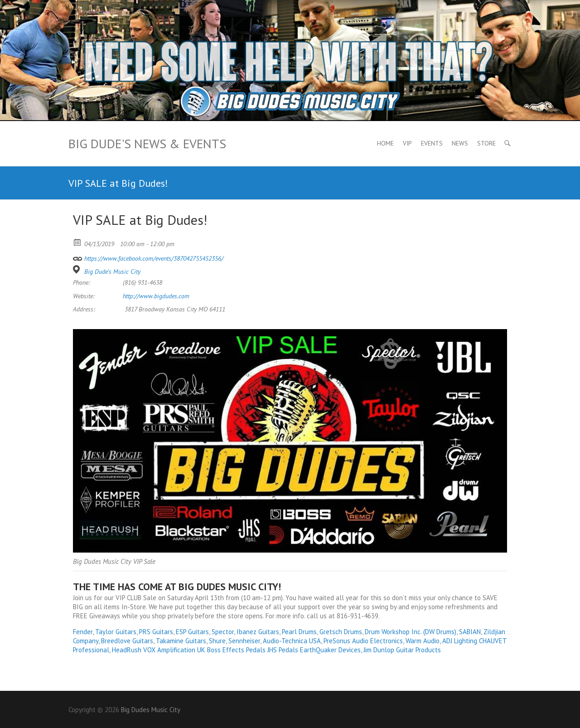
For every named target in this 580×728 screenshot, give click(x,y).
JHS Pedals (283, 650)
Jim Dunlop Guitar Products (402, 650)
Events (432, 143)
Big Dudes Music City (151, 710)
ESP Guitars (192, 632)
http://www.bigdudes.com (156, 296)
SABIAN (470, 632)
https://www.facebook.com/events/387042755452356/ (148, 257)
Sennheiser (244, 641)
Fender (83, 632)
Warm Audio (423, 641)
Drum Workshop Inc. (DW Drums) (411, 632)
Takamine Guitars (181, 641)
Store (486, 143)
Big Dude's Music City (112, 272)
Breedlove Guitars (127, 641)
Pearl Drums (299, 632)
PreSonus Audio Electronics (363, 641)
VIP (407, 143)
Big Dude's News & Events (147, 143)
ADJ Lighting (460, 641)
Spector (223, 632)
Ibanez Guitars (258, 632)
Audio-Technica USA (292, 641)
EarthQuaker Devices (330, 650)
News (460, 143)
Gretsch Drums (341, 632)
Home (385, 143)
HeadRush (127, 650)
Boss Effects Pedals (236, 650)
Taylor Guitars (116, 632)
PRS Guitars (156, 632)
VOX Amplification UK (174, 650)
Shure (217, 641)
